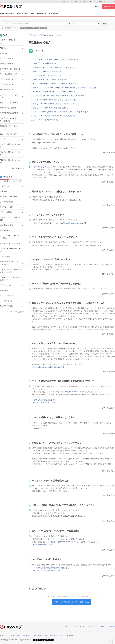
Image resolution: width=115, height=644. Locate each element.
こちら (56, 197)
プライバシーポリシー (40, 635)
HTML (66, 394)
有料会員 (43, 28)
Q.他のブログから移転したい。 (44, 63)
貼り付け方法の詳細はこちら (45, 402)
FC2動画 (74, 1)
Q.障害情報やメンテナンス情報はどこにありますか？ (54, 67)
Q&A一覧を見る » (108, 152)
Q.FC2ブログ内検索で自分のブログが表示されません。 (55, 83)
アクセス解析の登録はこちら (45, 400)
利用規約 (103, 627)
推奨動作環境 (41, 14)
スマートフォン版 (15, 181)
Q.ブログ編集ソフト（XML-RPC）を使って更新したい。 (55, 59)
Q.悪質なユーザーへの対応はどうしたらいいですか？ (54, 104)
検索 (105, 23)
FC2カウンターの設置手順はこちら (47, 570)
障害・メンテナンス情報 (25, 14)
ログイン (96, 6)
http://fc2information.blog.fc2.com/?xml (49, 367)
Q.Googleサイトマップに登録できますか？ (49, 80)
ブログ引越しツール (42, 167)
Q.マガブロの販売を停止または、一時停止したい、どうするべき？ (60, 112)
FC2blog (43, 35)
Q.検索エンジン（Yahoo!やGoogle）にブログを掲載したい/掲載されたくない (64, 88)
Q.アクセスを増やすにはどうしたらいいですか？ (52, 75)
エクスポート (87, 170)
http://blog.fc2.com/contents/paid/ (72, 223)
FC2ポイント (25, 28)
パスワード (35, 28)
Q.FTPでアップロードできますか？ (46, 71)
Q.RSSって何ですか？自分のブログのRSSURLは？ (53, 91)
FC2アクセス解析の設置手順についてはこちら (52, 568)
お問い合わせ (54, 14)
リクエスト (93, 627)
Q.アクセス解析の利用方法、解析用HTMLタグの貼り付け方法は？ (59, 96)
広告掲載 (70, 635)
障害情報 (112, 627)
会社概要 (26, 635)
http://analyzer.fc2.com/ (69, 392)
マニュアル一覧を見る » (15, 312)
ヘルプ (67, 627)
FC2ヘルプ (33, 35)
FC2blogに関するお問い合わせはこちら (72, 602)
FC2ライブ (83, 1)
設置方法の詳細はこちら (43, 544)
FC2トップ (65, 1)
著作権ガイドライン (57, 635)
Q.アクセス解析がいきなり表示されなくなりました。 (54, 100)
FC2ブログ (93, 1)
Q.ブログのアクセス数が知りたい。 (46, 120)
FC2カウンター (52, 542)
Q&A (51, 35)
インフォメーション (79, 627)
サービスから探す (7, 14)
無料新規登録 (108, 6)
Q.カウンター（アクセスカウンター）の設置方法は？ (54, 116)
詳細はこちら (39, 428)
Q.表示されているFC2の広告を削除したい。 (50, 108)
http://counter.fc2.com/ (67, 542)
